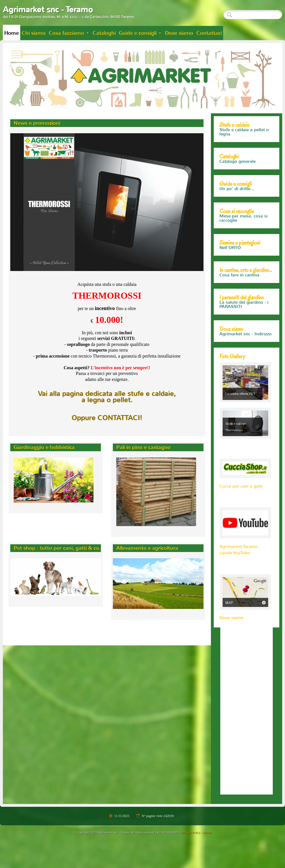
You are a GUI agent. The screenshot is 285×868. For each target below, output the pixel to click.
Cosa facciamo (69, 33)
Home (12, 33)
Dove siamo (179, 33)
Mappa (226, 343)
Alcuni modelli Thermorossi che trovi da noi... (245, 134)
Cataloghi (104, 33)
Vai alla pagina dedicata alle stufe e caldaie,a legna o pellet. (107, 397)
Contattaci (209, 33)
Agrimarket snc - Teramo (48, 10)
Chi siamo (34, 33)
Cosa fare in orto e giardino (238, 282)
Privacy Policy (191, 841)
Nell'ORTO (230, 252)
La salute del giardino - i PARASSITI (244, 313)
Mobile (207, 841)
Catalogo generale (238, 166)
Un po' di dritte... (237, 193)
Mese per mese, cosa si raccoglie (244, 223)
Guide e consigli (140, 33)
